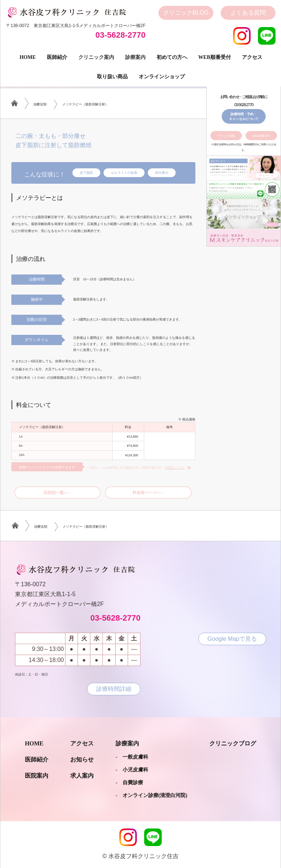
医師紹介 (57, 57)
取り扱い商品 (112, 77)
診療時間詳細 (114, 689)
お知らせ (82, 759)
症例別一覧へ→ (58, 493)
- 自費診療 (129, 783)
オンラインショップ (162, 77)
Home (27, 57)
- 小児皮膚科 (132, 770)
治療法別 (40, 104)
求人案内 (82, 776)
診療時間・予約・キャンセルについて (244, 117)
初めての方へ (172, 57)
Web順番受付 (215, 57)
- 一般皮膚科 (132, 757)
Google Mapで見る (232, 639)
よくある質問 (248, 13)
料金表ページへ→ (149, 493)
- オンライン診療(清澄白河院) (151, 795)
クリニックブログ (233, 743)
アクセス (252, 57)
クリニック (186, 13)
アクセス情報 (226, 136)
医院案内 (37, 776)
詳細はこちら (175, 468)
